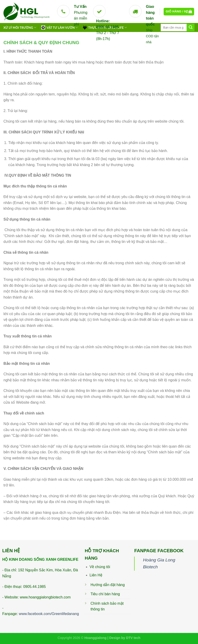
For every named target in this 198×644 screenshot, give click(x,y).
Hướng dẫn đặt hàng (108, 585)
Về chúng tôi (100, 567)
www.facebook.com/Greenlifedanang (49, 614)
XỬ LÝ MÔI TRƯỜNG (20, 27)
